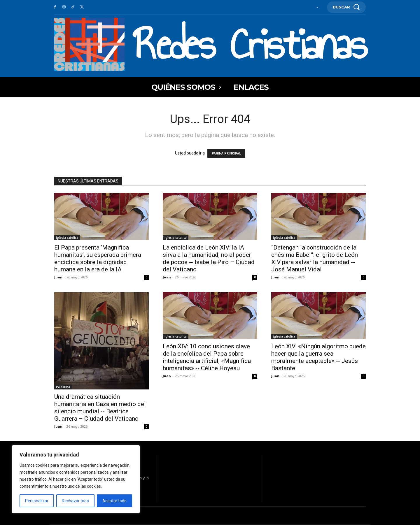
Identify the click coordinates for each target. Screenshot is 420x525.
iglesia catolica (67, 238)
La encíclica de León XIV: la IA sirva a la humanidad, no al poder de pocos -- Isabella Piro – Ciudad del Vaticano (209, 258)
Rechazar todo (75, 501)
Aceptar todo (114, 501)
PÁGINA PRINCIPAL (226, 153)
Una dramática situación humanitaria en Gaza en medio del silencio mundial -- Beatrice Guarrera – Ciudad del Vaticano (100, 408)
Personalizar (37, 501)
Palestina (63, 387)
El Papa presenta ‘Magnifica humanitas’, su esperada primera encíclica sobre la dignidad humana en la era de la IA (98, 258)
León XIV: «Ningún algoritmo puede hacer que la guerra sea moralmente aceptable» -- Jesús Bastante (318, 357)
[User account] (317, 7)
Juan (58, 277)
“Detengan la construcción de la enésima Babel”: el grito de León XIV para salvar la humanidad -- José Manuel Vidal (315, 258)
